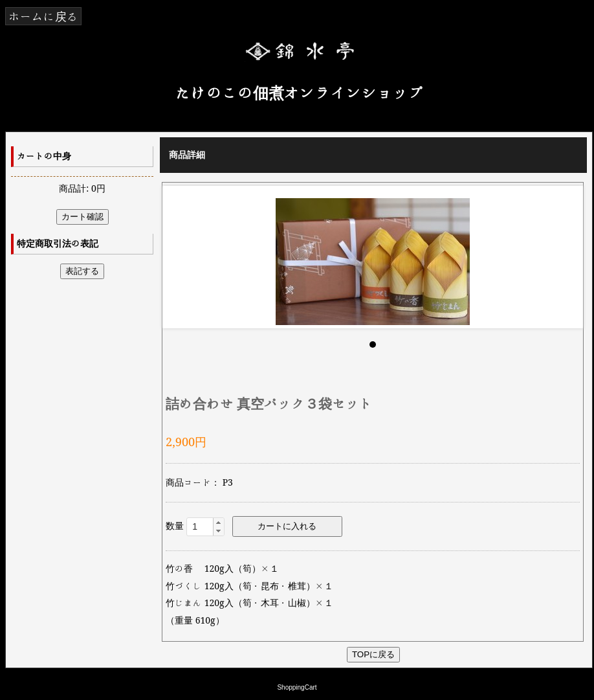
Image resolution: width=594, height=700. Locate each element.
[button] (218, 523)
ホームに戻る (43, 16)
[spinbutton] (205, 526)
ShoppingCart (297, 687)
